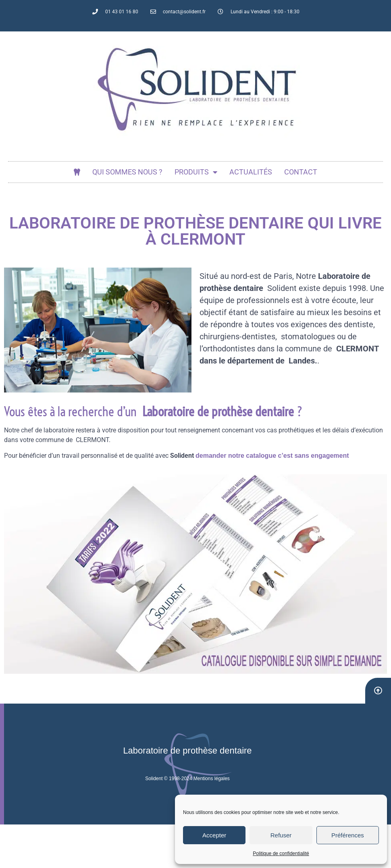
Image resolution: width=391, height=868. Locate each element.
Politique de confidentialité (281, 853)
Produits (196, 172)
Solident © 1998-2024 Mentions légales (187, 779)
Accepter (214, 835)
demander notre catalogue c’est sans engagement (272, 456)
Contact (301, 172)
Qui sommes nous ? (127, 172)
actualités (251, 172)
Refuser (281, 835)
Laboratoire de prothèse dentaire (187, 751)
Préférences (348, 835)
